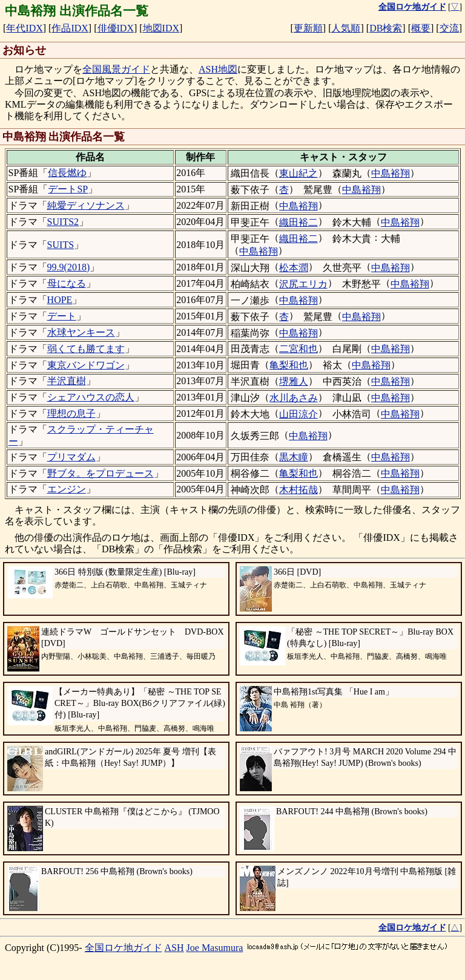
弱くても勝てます (86, 349)
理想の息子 (71, 413)
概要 (421, 28)
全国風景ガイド (116, 69)
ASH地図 (218, 69)
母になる (67, 283)
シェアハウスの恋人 (91, 397)
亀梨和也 (289, 365)
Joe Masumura (215, 948)
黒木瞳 (294, 457)
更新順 (308, 28)
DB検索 (386, 28)
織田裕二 (298, 222)
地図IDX (161, 28)
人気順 (346, 28)
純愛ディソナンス (86, 205)
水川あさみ (294, 398)
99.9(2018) (69, 267)
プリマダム (71, 457)
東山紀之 (298, 173)
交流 (449, 28)
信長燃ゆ (67, 173)
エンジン (67, 489)
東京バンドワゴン (86, 365)
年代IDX (24, 28)
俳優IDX (116, 28)
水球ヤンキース (81, 332)
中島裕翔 (391, 173)
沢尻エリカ (303, 284)
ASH (174, 948)
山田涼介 (298, 414)
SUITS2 (63, 222)
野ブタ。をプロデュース (101, 473)
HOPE (60, 300)
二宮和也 (298, 349)
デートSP (68, 189)
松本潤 (294, 268)
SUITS (61, 245)
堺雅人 (294, 381)
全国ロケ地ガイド (124, 948)
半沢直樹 (67, 381)
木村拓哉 (298, 490)
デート (62, 316)
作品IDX (70, 28)
